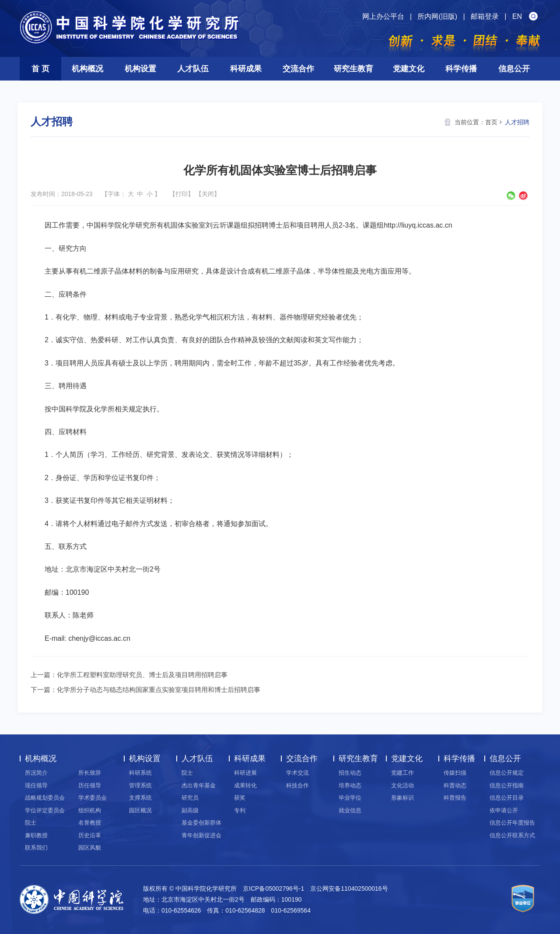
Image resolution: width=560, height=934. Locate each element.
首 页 (40, 69)
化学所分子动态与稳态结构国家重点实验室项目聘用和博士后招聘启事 (159, 690)
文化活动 (402, 785)
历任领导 (90, 785)
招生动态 (350, 773)
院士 (31, 823)
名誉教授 (90, 823)
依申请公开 (504, 810)
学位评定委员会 (45, 810)
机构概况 (87, 69)
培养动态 (350, 785)
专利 (240, 810)
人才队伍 (193, 69)
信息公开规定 (507, 773)
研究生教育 (353, 69)
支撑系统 (140, 798)
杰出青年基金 (199, 785)
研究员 (190, 798)
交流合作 (298, 69)
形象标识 (402, 798)
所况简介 (36, 773)
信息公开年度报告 (512, 823)
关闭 (208, 194)
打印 (182, 194)
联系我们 (36, 848)
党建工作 (402, 773)
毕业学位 (350, 798)
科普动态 (455, 785)
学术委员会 (93, 798)
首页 (491, 122)
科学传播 (461, 69)
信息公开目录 (507, 798)
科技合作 (297, 785)
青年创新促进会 (201, 835)
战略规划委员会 (45, 798)
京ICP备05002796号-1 (273, 888)
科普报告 (455, 798)
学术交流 (297, 773)
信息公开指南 (507, 785)
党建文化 (409, 69)
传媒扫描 (455, 773)
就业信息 (350, 810)
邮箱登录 (485, 16)
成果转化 (245, 785)
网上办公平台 (383, 16)
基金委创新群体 (201, 823)
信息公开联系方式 (512, 835)
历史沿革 (90, 835)
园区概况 (140, 810)
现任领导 (36, 785)
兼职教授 (36, 835)
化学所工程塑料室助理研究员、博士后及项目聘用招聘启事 (142, 675)
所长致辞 (90, 773)
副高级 (190, 810)
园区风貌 (90, 848)
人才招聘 (517, 122)
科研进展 (245, 773)
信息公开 (514, 69)
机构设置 (140, 69)
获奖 (240, 798)
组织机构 (90, 810)
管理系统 (140, 785)
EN (517, 16)
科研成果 (246, 69)
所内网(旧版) (437, 16)
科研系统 (140, 773)
